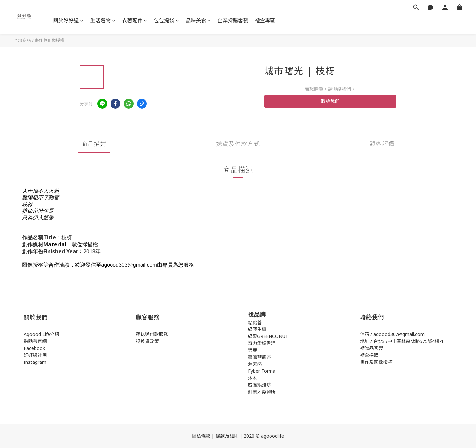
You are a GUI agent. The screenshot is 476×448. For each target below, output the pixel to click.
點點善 (255, 322)
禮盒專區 (265, 20)
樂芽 (253, 350)
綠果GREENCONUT (268, 336)
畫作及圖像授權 (376, 362)
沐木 (253, 378)
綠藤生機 (257, 329)
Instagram (35, 362)
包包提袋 (167, 20)
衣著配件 (135, 20)
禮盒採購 (369, 355)
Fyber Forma (262, 371)
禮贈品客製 (372, 348)
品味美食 (198, 20)
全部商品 (22, 40)
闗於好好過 (69, 20)
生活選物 (103, 20)
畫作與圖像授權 (50, 40)
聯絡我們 (330, 101)
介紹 (55, 334)
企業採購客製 (233, 20)
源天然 (255, 364)
